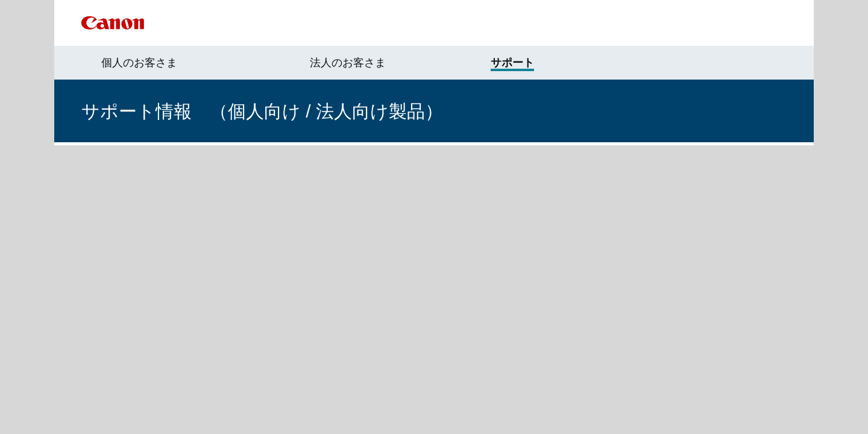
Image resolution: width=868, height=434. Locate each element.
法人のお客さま (348, 63)
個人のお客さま (139, 63)
